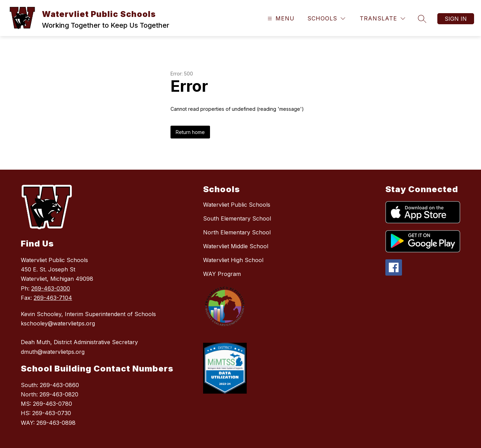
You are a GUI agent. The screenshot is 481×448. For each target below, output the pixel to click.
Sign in (456, 19)
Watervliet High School (233, 260)
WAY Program (222, 274)
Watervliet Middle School (236, 246)
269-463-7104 (53, 298)
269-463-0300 (51, 288)
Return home (190, 132)
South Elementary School (237, 218)
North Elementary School (237, 232)
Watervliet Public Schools (237, 205)
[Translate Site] (382, 19)
